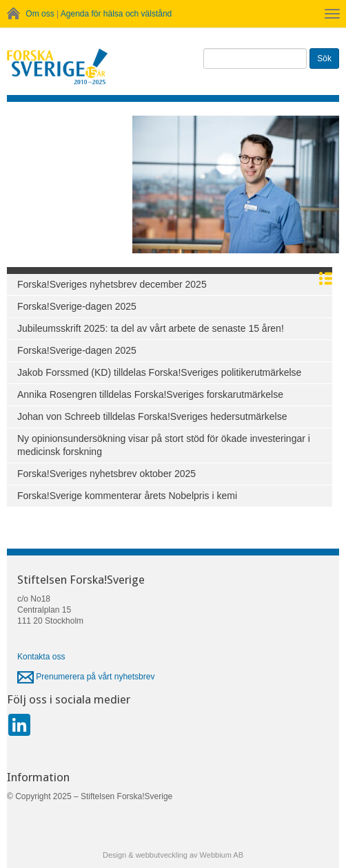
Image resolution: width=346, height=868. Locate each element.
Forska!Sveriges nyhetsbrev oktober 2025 (106, 474)
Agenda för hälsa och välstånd (116, 14)
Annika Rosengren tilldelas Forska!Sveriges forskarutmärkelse (150, 394)
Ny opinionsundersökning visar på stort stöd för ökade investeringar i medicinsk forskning (164, 445)
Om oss (40, 14)
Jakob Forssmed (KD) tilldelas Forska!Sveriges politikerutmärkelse (159, 372)
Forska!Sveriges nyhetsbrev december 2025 (112, 284)
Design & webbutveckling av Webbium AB (173, 855)
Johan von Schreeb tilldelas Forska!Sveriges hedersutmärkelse (152, 416)
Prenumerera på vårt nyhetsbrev (86, 677)
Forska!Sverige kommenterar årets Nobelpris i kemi (127, 496)
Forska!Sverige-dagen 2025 (77, 306)
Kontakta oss (41, 657)
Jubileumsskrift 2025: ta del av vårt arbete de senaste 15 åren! (151, 328)
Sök (324, 59)
